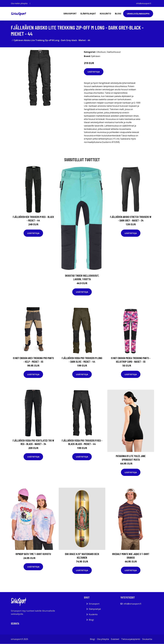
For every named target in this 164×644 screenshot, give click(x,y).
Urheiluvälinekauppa (138, 14)
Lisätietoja (94, 72)
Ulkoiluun (101, 52)
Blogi (118, 14)
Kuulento (105, 14)
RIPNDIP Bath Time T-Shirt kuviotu (33, 554)
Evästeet (115, 639)
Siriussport (70, 14)
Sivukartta (147, 639)
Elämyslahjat (88, 14)
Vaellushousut (114, 52)
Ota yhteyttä (103, 639)
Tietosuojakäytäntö (131, 639)
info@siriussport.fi (144, 3)
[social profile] (30, 3)
